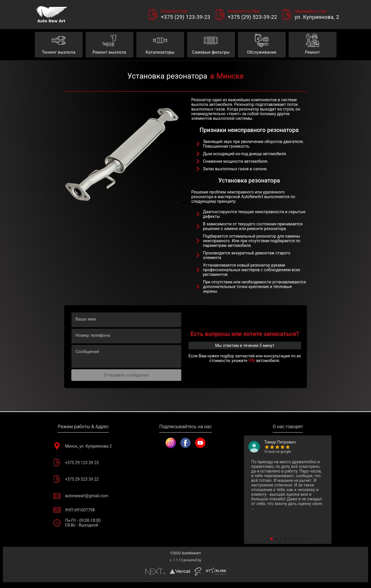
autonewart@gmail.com (83, 496)
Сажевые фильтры (211, 45)
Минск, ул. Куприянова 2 (83, 446)
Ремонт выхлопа (110, 45)
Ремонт (313, 45)
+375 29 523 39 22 (83, 479)
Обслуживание (262, 45)
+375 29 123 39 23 (83, 463)
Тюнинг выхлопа (59, 45)
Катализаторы (160, 45)
